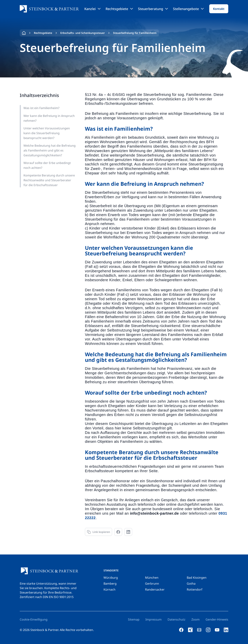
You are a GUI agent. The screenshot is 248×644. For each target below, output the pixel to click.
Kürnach (109, 589)
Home (24, 33)
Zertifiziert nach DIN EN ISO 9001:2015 (47, 597)
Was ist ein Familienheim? (41, 108)
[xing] (190, 630)
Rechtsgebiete (119, 9)
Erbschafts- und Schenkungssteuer (83, 33)
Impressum (154, 619)
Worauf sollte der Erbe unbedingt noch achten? (47, 165)
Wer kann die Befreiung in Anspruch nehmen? (49, 118)
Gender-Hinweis (217, 619)
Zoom (195, 619)
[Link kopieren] (98, 532)
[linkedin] (226, 630)
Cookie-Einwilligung (34, 619)
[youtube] (217, 630)
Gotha (191, 584)
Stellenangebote (188, 9)
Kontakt (219, 9)
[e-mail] (199, 630)
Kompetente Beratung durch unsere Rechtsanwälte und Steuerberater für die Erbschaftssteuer (49, 180)
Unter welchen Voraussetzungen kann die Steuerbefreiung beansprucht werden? (47, 133)
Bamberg (110, 584)
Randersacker (155, 589)
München (152, 578)
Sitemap (134, 619)
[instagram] (208, 630)
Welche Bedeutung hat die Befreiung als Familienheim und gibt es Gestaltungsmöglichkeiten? (50, 150)
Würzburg (111, 578)
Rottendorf (195, 589)
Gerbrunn (152, 584)
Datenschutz (177, 619)
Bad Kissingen (197, 578)
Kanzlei (92, 9)
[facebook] (181, 630)
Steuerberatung (153, 9)
